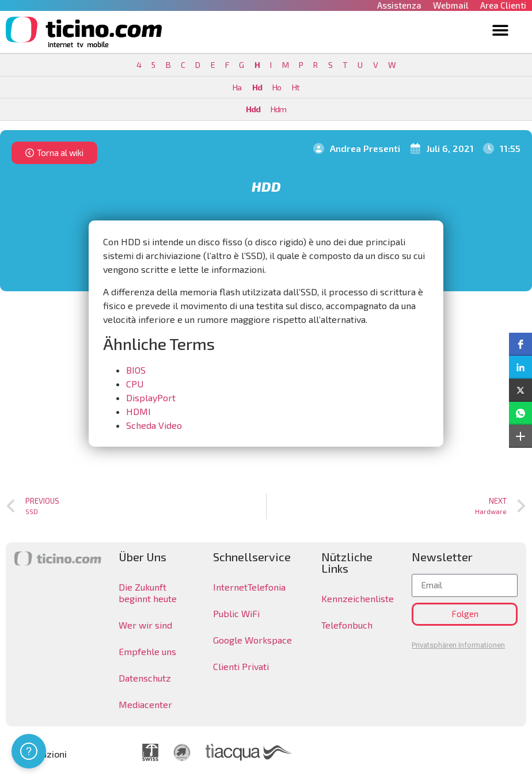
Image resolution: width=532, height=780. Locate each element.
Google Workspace (252, 640)
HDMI (138, 411)
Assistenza (399, 5)
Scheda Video (154, 425)
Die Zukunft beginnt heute (148, 593)
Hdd (253, 109)
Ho (277, 87)
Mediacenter (145, 704)
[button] (500, 30)
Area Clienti (503, 5)
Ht (296, 87)
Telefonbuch (347, 625)
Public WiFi (236, 613)
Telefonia (267, 587)
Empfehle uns (147, 651)
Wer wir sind (145, 625)
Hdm (278, 109)
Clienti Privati (241, 666)
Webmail (451, 5)
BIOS (136, 370)
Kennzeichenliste (358, 598)
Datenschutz (145, 678)
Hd (257, 87)
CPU (135, 384)
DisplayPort (151, 397)
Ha (237, 87)
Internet (230, 587)
